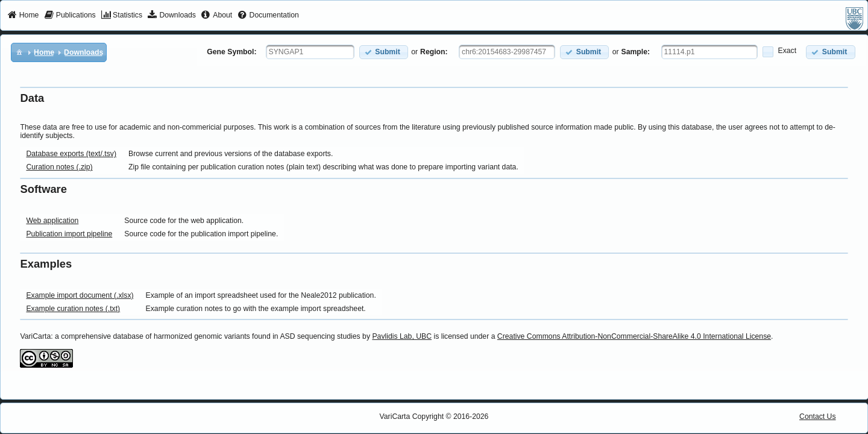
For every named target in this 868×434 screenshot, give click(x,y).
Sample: (636, 52)
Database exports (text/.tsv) (71, 154)
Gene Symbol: (231, 52)
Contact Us (818, 417)
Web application (52, 221)
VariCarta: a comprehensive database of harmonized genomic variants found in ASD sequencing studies (190, 336)
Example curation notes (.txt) (73, 309)
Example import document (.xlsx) (80, 295)
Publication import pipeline (69, 234)
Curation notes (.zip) (59, 167)
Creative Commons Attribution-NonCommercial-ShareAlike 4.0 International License (634, 336)
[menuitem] (23, 16)
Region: (434, 52)
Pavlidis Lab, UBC (402, 336)
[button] (384, 52)
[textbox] (310, 52)
